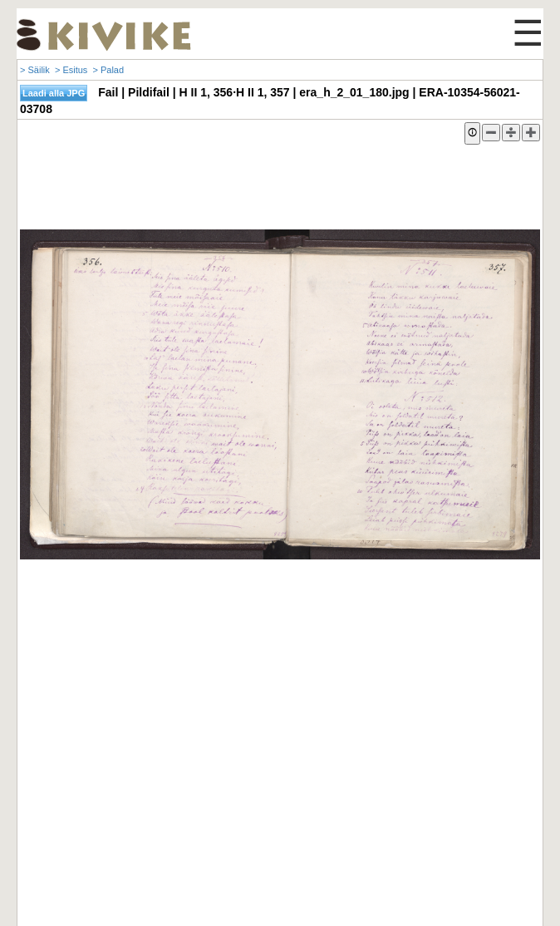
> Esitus (71, 70)
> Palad (108, 70)
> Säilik (35, 70)
